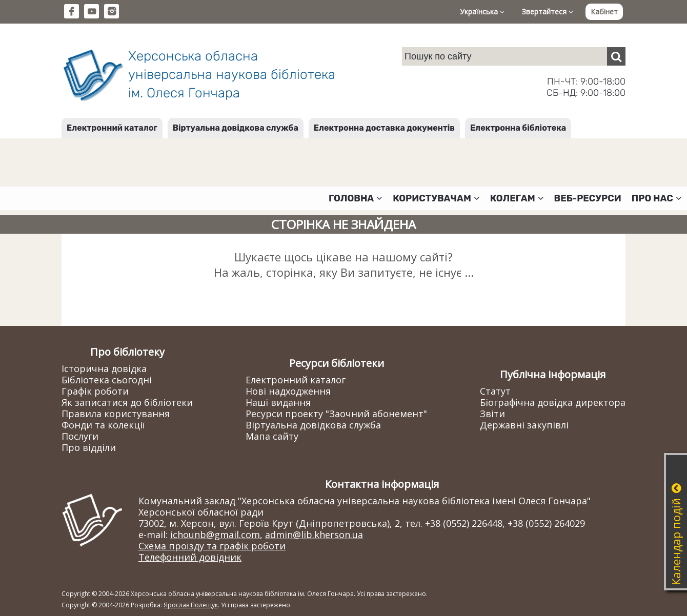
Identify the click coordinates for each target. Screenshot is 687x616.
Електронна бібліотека (518, 128)
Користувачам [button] (436, 198)
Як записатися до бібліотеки (127, 402)
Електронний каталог (112, 128)
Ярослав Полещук (191, 605)
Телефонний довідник (190, 557)
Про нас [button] (657, 198)
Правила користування (116, 414)
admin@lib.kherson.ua (314, 535)
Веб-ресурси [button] (588, 198)
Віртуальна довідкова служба (236, 128)
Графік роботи (95, 391)
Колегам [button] (517, 198)
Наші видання (278, 402)
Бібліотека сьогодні (107, 380)
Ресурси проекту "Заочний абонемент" (336, 414)
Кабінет (604, 12)
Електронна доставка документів (384, 128)
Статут (495, 391)
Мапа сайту (272, 436)
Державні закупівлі (524, 425)
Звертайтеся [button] (548, 12)
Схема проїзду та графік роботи (212, 546)
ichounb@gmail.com (215, 535)
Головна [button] (356, 198)
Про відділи (89, 447)
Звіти (492, 414)
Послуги (80, 436)
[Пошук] (616, 56)
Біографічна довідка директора (553, 402)
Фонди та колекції (103, 425)
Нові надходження (288, 391)
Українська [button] (482, 12)
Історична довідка (104, 368)
